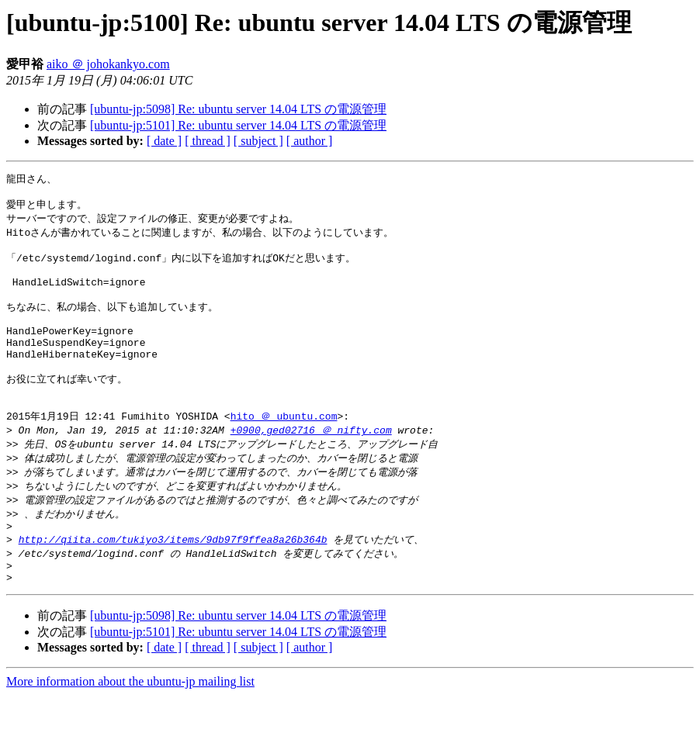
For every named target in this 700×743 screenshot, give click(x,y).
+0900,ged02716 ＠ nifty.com (311, 465)
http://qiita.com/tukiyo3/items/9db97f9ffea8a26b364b (173, 582)
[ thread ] (208, 141)
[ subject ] (258, 141)
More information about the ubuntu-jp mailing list (130, 729)
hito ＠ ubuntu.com (284, 450)
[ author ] (310, 141)
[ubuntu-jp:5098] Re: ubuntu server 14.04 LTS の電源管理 (238, 109)
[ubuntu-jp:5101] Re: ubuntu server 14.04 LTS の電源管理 (238, 125)
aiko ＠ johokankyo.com (108, 64)
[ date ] (164, 141)
